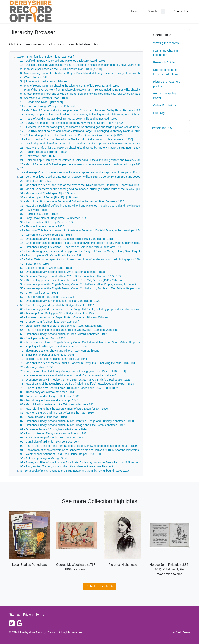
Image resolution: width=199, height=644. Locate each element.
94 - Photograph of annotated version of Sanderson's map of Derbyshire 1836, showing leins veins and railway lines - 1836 (94, 450)
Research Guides (164, 62)
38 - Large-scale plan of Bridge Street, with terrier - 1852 (54, 218)
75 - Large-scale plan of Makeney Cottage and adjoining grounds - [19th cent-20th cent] (73, 371)
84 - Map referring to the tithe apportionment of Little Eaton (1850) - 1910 (64, 409)
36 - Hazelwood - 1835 (34, 210)
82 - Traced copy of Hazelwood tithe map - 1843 (49, 400)
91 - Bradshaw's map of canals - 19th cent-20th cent (52, 437)
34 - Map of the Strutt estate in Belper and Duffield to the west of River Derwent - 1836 (72, 201)
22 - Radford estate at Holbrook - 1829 (43, 152)
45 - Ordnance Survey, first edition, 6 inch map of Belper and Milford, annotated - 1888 (72, 247)
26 (22, 168)
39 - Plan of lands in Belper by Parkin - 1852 (47, 222)
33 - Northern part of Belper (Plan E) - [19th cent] (50, 197)
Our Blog (159, 113)
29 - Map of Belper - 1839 (36, 181)
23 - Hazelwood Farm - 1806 (37, 156)
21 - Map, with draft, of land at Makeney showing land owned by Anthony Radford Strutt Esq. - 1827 (80, 148)
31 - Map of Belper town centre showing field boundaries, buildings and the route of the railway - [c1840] (83, 189)
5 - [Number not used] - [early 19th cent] (44, 81)
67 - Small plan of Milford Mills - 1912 (43, 338)
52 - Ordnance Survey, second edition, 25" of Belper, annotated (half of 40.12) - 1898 (71, 276)
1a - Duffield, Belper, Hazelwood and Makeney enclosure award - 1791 (63, 61)
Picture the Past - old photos (167, 84)
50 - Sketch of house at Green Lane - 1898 (46, 268)
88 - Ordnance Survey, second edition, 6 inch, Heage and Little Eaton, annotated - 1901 (73, 425)
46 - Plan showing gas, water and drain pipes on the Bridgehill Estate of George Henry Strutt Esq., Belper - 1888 (88, 251)
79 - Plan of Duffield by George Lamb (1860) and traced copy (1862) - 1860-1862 (69, 388)
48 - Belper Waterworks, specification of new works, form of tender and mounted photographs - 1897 (81, 259)
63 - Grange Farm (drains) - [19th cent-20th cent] (50, 322)
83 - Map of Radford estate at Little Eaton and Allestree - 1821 (58, 404)
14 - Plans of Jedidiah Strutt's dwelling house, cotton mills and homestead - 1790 (69, 119)
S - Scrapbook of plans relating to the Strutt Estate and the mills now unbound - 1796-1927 (75, 471)
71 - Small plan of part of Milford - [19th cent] (47, 355)
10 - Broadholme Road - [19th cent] (41, 102)
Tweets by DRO (162, 128)
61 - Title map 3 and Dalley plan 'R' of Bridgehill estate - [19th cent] (60, 313)
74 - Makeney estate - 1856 (37, 367)
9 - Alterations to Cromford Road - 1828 (44, 98)
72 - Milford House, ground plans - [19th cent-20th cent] (54, 359)
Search (152, 11)
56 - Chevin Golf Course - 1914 (39, 293)
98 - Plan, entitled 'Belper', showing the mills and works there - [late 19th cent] (67, 466)
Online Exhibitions (165, 105)
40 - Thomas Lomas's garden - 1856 (42, 226)
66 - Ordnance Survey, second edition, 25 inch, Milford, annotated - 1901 (64, 334)
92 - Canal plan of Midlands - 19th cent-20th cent (50, 442)
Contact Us (181, 11)
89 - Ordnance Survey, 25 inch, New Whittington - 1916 (53, 429)
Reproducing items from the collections (166, 72)
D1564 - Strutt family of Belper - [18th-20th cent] (45, 57)
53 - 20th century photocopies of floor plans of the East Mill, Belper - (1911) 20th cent (71, 280)
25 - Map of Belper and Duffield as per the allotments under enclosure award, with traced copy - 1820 (81, 164)
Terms (40, 615)
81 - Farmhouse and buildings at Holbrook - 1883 (50, 396)
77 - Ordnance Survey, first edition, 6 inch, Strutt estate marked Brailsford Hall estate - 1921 (75, 380)
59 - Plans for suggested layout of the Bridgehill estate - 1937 (57, 305)
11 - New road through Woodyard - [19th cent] (48, 106)
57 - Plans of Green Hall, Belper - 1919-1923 (47, 297)
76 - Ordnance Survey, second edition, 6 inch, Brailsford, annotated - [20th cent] (68, 375)
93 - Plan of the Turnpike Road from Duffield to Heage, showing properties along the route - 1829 (79, 446)
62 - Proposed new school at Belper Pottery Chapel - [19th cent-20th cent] (65, 317)
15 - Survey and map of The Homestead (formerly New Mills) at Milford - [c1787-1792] (72, 123)
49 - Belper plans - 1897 (35, 264)
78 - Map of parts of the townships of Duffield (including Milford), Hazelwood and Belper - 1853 (77, 384)
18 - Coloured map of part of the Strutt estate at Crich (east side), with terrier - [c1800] (72, 135)
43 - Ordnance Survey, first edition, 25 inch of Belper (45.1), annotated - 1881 (67, 239)
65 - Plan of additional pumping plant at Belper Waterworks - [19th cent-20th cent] (69, 330)
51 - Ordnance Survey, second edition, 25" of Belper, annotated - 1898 (62, 272)
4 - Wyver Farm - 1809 (34, 77)
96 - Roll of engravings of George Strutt (44, 458)
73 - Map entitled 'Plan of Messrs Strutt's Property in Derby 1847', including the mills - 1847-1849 (78, 363)
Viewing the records (166, 43)
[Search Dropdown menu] (163, 11)
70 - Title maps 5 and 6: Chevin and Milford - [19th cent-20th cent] (60, 351)
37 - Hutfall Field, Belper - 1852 (39, 214)
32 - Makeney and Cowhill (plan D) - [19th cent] (49, 193)
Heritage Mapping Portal (165, 96)
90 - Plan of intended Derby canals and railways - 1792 (53, 433)
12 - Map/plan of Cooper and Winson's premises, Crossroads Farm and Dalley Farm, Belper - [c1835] (81, 110)
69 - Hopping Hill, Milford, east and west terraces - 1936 (54, 346)
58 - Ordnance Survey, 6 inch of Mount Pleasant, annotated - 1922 (60, 301)
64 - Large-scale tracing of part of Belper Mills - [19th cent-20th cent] (61, 326)
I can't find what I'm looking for (165, 53)
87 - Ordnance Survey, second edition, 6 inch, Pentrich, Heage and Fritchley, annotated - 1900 (77, 421)
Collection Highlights (100, 586)
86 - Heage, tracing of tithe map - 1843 (44, 417)
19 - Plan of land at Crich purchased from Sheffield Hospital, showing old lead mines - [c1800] (77, 139)
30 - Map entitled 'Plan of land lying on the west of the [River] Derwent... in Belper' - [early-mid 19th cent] (83, 185)
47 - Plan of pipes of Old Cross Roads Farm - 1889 (51, 255)
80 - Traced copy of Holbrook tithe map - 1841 (48, 392)
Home (134, 11)
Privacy (28, 615)
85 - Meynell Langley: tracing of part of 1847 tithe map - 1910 (57, 413)
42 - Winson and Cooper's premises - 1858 (46, 235)
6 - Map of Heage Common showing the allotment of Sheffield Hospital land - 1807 (70, 86)
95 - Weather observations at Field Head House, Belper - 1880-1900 (61, 454)
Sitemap (15, 615)
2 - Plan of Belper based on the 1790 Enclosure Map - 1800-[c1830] (61, 69)
